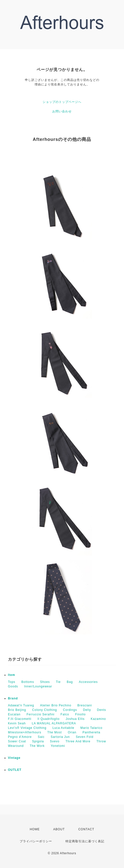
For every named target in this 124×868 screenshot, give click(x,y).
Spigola (38, 741)
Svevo (55, 741)
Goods (13, 686)
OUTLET (15, 770)
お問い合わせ (62, 111)
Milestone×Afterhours (25, 732)
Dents (102, 710)
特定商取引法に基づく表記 (85, 841)
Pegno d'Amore (20, 737)
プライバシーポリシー (36, 841)
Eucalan (14, 714)
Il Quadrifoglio (48, 719)
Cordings (70, 710)
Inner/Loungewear (38, 686)
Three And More (78, 741)
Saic (41, 737)
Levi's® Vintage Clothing (27, 728)
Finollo (80, 714)
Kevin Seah (17, 723)
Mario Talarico (91, 728)
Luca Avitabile (63, 728)
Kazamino (98, 719)
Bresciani (85, 705)
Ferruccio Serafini (41, 714)
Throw (101, 741)
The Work (37, 746)
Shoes (45, 682)
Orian (72, 732)
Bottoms (28, 682)
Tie (58, 682)
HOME (35, 829)
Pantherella (91, 732)
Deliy (87, 710)
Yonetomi (58, 746)
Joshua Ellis (75, 719)
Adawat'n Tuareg (21, 705)
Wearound (16, 746)
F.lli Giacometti (20, 719)
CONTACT (86, 829)
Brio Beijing (17, 710)
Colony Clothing (45, 710)
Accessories (88, 682)
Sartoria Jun (60, 737)
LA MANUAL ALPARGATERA (54, 723)
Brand (13, 698)
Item (12, 675)
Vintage (14, 758)
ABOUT (59, 829)
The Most (55, 732)
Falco (65, 714)
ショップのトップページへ (62, 102)
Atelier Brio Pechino (56, 705)
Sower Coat (17, 741)
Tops (12, 682)
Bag (70, 682)
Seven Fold (85, 737)
